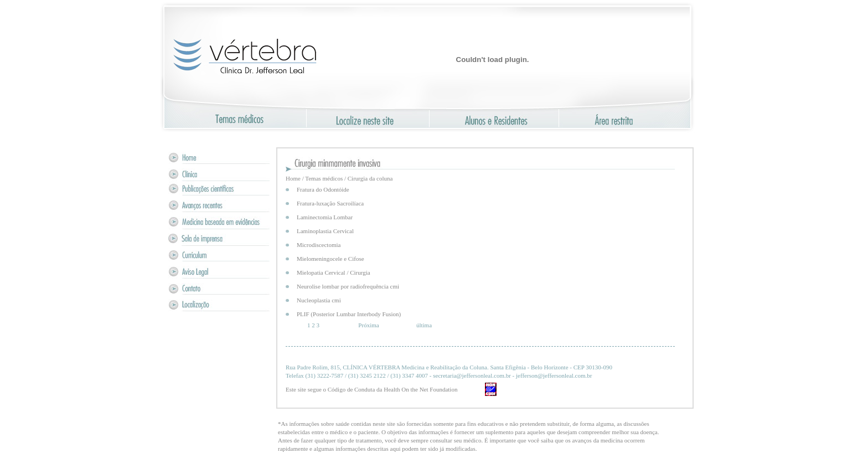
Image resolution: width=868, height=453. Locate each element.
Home (293, 178)
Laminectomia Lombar (325, 217)
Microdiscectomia (319, 245)
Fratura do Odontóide (323, 189)
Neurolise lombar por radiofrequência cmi (348, 286)
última (424, 325)
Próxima (368, 325)
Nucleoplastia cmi (319, 300)
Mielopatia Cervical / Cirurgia (334, 272)
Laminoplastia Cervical (325, 231)
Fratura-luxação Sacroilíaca (330, 203)
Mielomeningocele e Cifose (330, 259)
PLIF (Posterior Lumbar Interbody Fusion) (349, 314)
